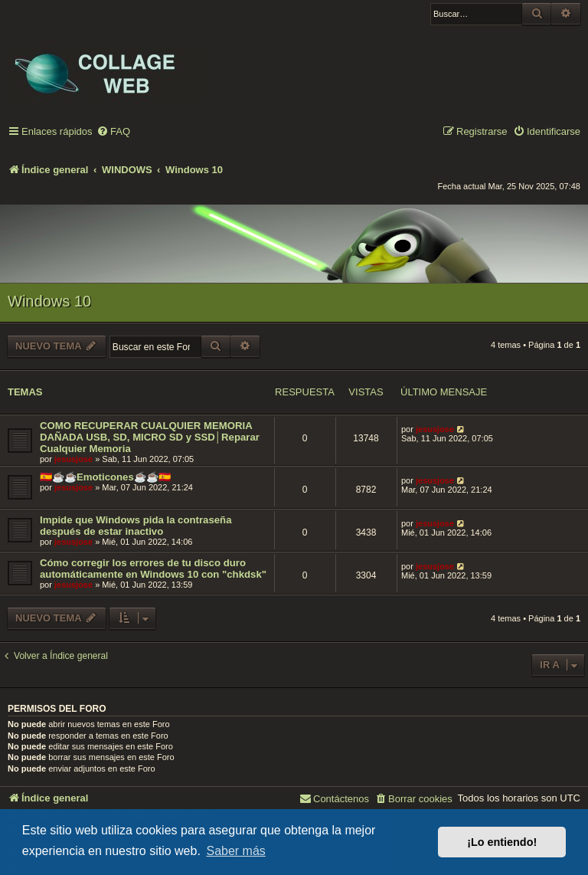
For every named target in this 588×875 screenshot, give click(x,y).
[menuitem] (113, 132)
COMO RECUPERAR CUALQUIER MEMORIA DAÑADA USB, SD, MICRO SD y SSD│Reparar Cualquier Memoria (150, 437)
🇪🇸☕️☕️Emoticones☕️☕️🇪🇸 (105, 477)
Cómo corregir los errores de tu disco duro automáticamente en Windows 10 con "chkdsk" (153, 569)
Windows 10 (49, 301)
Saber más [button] (235, 851)
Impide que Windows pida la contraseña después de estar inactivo (136, 526)
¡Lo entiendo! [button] (502, 842)
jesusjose (73, 459)
